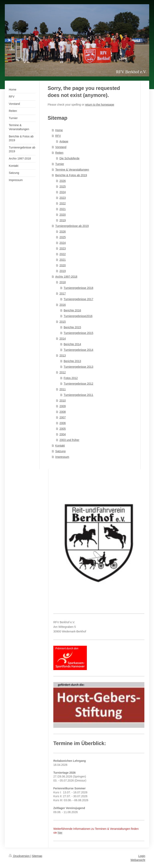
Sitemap (37, 856)
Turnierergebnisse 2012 (79, 384)
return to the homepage (100, 105)
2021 (63, 209)
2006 (63, 423)
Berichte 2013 (72, 361)
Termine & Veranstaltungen (72, 170)
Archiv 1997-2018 (66, 277)
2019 (63, 220)
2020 (63, 215)
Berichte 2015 (72, 327)
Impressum (62, 457)
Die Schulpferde (70, 158)
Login (142, 856)
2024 (63, 192)
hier (60, 833)
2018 (63, 282)
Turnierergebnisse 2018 (79, 288)
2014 (63, 339)
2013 (63, 355)
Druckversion (20, 856)
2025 (63, 186)
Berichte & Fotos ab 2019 (71, 175)
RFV (58, 136)
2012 (63, 372)
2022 (63, 203)
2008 (63, 412)
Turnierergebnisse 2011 (79, 395)
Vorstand (61, 147)
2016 (63, 305)
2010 (63, 401)
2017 (63, 293)
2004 (63, 434)
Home (59, 130)
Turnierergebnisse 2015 (79, 333)
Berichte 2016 (72, 310)
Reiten (59, 153)
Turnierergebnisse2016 (78, 316)
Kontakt (60, 446)
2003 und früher (69, 440)
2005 (63, 429)
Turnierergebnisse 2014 (79, 350)
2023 (63, 198)
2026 (63, 181)
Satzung (60, 451)
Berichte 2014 (72, 344)
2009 (63, 406)
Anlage (64, 141)
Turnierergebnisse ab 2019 (72, 226)
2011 (63, 389)
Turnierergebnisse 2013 (79, 367)
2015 (63, 322)
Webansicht (138, 860)
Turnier (60, 164)
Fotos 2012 (71, 378)
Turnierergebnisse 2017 (79, 299)
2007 (63, 417)
